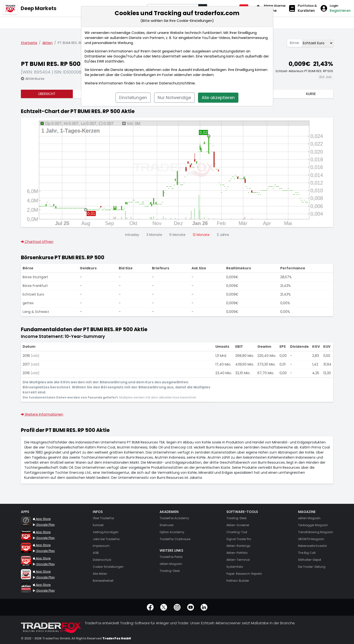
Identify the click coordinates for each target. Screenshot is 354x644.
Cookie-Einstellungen (138, 75)
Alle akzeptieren (218, 98)
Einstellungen (133, 98)
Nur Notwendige (174, 98)
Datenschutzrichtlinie (177, 83)
